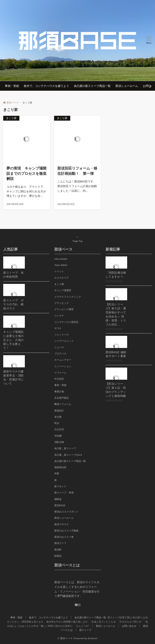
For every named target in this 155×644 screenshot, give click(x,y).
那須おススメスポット (66, 512)
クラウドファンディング (68, 297)
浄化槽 (58, 436)
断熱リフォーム (63, 404)
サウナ (58, 328)
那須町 (58, 550)
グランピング (62, 303)
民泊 (57, 423)
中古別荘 (59, 379)
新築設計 (59, 411)
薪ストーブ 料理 (64, 493)
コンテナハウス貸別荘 (66, 322)
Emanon (93, 638)
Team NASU (61, 265)
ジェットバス (62, 335)
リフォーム (60, 373)
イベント (59, 271)
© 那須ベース (65, 638)
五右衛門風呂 (62, 398)
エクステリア (62, 278)
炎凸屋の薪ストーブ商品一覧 (70, 461)
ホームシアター (63, 360)
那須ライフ (60, 543)
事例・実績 (60, 385)
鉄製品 (58, 556)
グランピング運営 (64, 309)
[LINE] (76, 605)
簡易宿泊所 (60, 467)
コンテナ (59, 316)
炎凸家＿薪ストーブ (65, 448)
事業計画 (59, 392)
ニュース (59, 347)
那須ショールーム (64, 518)
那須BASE (60, 505)
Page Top (77, 239)
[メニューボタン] (149, 40)
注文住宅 (59, 429)
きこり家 (59, 284)
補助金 (58, 499)
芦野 (57, 474)
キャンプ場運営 (63, 290)
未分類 (58, 417)
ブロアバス (60, 354)
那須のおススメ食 (64, 537)
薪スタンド (60, 486)
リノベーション (63, 366)
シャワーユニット (64, 341)
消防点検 (59, 442)
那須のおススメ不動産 (66, 531)
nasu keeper (61, 259)
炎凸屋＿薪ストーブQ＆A (68, 455)
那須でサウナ (62, 524)
